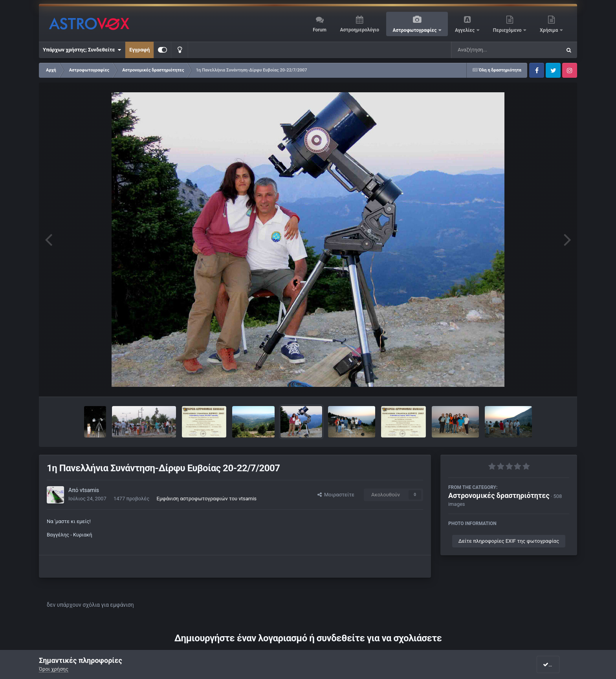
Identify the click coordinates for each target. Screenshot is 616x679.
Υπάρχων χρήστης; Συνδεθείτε (82, 50)
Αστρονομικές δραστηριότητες (499, 495)
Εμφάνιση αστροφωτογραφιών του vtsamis (207, 499)
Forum (320, 30)
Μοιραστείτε (336, 495)
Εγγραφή (139, 50)
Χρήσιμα (549, 30)
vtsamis (89, 490)
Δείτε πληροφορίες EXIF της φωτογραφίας (509, 541)
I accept (555, 664)
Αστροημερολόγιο (359, 30)
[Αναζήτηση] (490, 50)
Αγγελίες (465, 30)
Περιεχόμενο (508, 30)
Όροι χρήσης (54, 669)
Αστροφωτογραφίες (415, 30)
